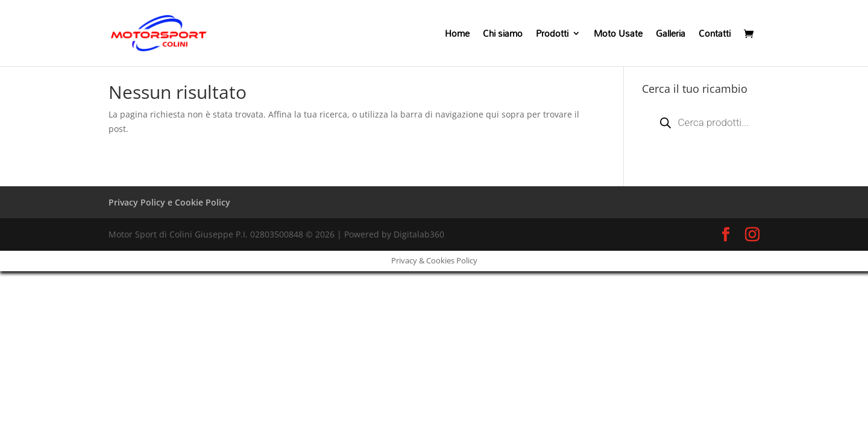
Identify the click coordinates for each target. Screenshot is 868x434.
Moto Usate (618, 36)
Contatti (715, 36)
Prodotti (552, 36)
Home (457, 36)
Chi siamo (503, 36)
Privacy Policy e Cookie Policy (169, 202)
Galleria (671, 36)
